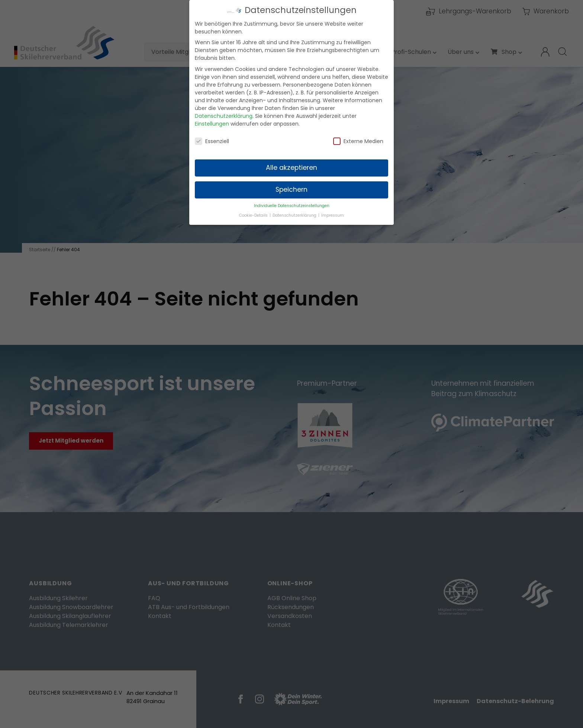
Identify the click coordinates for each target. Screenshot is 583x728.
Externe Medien (358, 136)
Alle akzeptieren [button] (291, 162)
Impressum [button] (333, 210)
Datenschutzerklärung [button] (295, 210)
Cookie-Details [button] (254, 210)
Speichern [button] (291, 184)
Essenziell (212, 136)
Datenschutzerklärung (224, 110)
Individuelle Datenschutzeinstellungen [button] (292, 200)
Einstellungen (212, 118)
